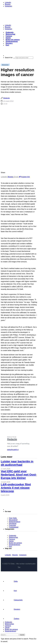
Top (19, 567)
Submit (22, 635)
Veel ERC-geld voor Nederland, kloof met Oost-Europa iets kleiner (19, 475)
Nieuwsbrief (13, 520)
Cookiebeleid (14, 527)
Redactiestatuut (15, 522)
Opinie (8, 38)
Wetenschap (10, 34)
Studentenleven (12, 41)
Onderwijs (10, 32)
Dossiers (9, 43)
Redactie (6, 98)
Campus (9, 36)
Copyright (12, 525)
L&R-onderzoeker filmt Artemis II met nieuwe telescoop (16, 488)
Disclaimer (13, 524)
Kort (7, 45)
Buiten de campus (13, 40)
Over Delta (13, 518)
